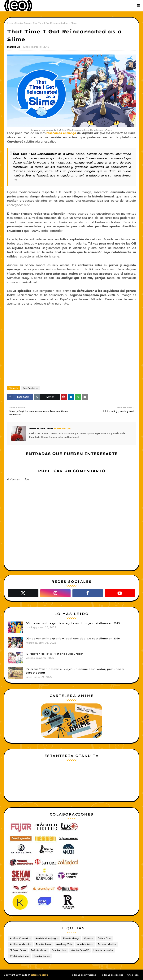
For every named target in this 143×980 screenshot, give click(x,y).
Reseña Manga (71, 938)
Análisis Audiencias (21, 944)
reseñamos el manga (61, 133)
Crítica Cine (104, 938)
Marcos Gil (14, 47)
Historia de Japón (103, 950)
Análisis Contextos (20, 938)
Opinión (89, 938)
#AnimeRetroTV (80, 950)
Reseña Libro (59, 950)
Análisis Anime (85, 944)
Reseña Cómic (42, 956)
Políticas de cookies (112, 975)
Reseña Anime (23, 23)
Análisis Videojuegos (47, 938)
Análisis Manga (39, 950)
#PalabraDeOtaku (20, 956)
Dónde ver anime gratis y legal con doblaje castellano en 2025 (73, 623)
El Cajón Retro (18, 950)
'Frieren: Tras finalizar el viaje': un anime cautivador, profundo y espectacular (75, 671)
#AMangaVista (64, 944)
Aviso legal (133, 975)
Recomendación (107, 944)
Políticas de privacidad (84, 975)
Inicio (10, 23)
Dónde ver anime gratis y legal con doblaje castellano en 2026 (73, 638)
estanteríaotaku (39, 975)
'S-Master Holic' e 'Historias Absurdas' (54, 654)
